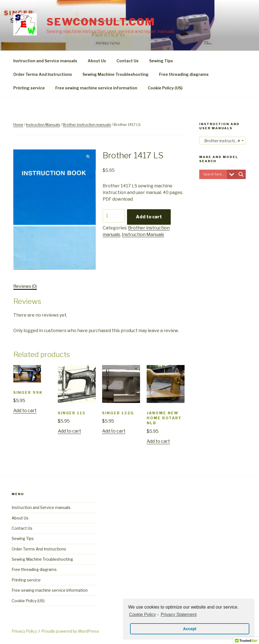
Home (18, 125)
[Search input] (214, 174)
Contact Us (128, 61)
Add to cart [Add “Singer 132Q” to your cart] (114, 431)
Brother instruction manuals (87, 125)
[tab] (25, 286)
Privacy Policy (24, 631)
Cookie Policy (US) (165, 88)
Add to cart (149, 217)
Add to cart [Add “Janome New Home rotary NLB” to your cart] (158, 441)
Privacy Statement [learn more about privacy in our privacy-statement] (179, 615)
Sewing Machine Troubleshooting (116, 74)
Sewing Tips (161, 61)
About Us (97, 61)
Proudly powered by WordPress (70, 631)
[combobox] (222, 141)
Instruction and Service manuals (45, 61)
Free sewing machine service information (96, 88)
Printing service (29, 88)
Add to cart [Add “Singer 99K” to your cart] (25, 411)
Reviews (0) (25, 286)
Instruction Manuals (43, 125)
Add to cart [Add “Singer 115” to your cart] (69, 431)
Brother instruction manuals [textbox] (224, 141)
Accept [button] (190, 629)
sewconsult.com (101, 22)
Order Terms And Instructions (43, 74)
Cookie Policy (142, 615)
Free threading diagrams (184, 74)
